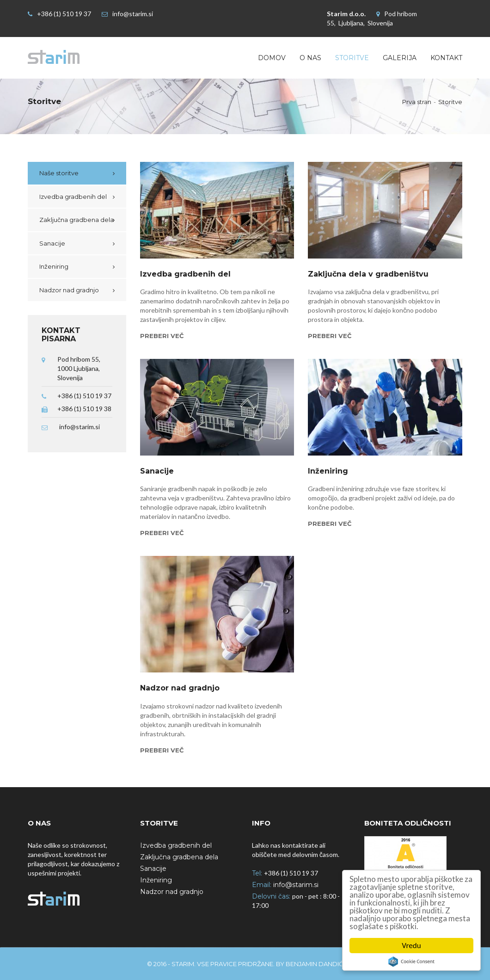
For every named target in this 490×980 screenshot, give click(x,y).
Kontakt (446, 58)
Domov (272, 58)
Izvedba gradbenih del (73, 197)
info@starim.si (133, 14)
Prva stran (417, 102)
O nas (310, 58)
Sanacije (52, 243)
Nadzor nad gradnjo (69, 290)
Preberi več (162, 336)
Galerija (400, 58)
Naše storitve (59, 173)
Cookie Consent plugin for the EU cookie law (411, 962)
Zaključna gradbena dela (77, 220)
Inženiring (54, 266)
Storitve (352, 58)
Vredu (411, 946)
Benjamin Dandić (314, 964)
